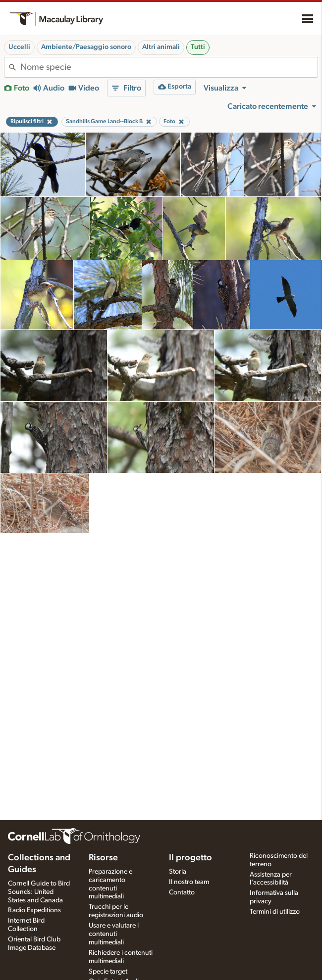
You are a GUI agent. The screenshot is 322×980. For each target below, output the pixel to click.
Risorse (103, 858)
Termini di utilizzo (275, 912)
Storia (178, 872)
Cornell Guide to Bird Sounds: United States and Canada (39, 892)
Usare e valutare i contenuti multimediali (114, 934)
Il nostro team (189, 882)
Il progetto (190, 858)
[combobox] (169, 67)
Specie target (108, 972)
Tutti (198, 47)
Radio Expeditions (34, 910)
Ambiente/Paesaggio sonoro (86, 47)
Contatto (182, 892)
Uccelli (19, 47)
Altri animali (161, 47)
